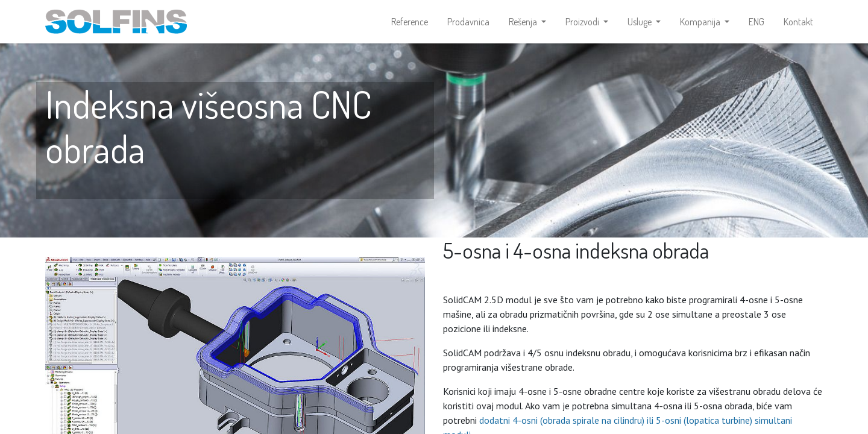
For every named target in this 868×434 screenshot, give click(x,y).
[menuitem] (410, 22)
